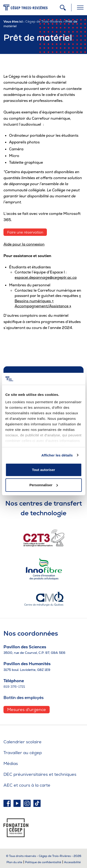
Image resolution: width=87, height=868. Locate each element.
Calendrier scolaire (23, 742)
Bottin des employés (24, 698)
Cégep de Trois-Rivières (44, 21)
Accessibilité (72, 862)
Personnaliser (44, 485)
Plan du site (14, 862)
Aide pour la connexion (24, 244)
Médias (11, 763)
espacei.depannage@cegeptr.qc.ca (46, 277)
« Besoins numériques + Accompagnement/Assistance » (48, 301)
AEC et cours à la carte (27, 785)
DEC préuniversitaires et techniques (40, 774)
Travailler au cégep (23, 753)
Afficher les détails (57, 455)
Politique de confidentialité (43, 862)
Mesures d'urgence (27, 710)
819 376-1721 (14, 687)
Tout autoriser (44, 470)
